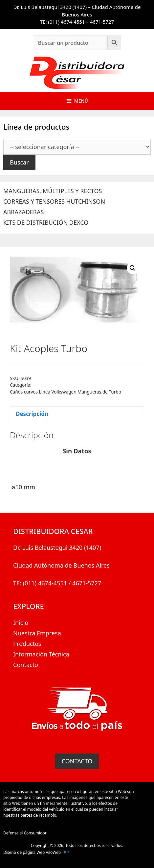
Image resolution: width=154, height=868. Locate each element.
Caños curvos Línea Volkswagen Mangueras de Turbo (66, 392)
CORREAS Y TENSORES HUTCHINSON (54, 201)
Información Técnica (41, 654)
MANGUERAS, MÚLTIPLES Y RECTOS (53, 191)
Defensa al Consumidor (25, 833)
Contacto (26, 665)
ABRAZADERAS (23, 212)
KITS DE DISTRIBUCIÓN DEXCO (46, 222)
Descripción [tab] (32, 414)
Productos (27, 644)
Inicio (21, 623)
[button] (133, 268)
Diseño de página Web (24, 852)
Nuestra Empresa (37, 633)
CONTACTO (77, 761)
